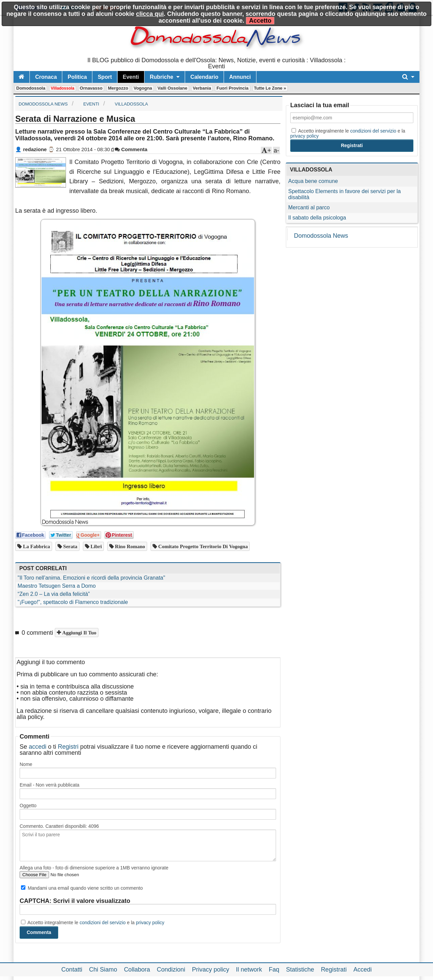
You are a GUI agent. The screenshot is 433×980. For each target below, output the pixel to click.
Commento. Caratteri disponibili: (59, 826)
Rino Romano (129, 546)
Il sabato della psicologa (317, 218)
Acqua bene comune (313, 181)
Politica (77, 77)
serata (70, 546)
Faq (274, 970)
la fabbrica (36, 546)
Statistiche (300, 970)
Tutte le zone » (270, 88)
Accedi (363, 970)
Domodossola (31, 88)
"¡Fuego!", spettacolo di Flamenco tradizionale (73, 602)
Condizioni (171, 970)
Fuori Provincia (233, 88)
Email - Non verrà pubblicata (50, 785)
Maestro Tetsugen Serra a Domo (57, 586)
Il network (249, 970)
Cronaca (46, 77)
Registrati (334, 970)
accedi (38, 747)
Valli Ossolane (173, 88)
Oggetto (28, 806)
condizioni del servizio (102, 923)
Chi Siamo (103, 970)
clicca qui (150, 14)
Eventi (131, 77)
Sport (105, 77)
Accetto (260, 21)
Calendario (204, 77)
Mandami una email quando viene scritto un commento (82, 888)
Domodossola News (321, 236)
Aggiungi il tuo (79, 633)
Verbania (202, 88)
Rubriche (162, 77)
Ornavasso (91, 88)
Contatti (72, 970)
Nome (26, 764)
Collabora (137, 970)
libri (96, 546)
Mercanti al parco (309, 207)
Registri (68, 747)
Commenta (131, 149)
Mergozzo (118, 88)
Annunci (240, 77)
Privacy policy (210, 970)
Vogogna (143, 88)
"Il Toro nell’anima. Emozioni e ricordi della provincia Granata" (91, 578)
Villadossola (63, 88)
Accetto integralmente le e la (93, 923)
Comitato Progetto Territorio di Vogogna (202, 546)
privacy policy (150, 923)
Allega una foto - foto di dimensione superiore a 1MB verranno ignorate (94, 868)
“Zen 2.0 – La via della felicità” (54, 594)
